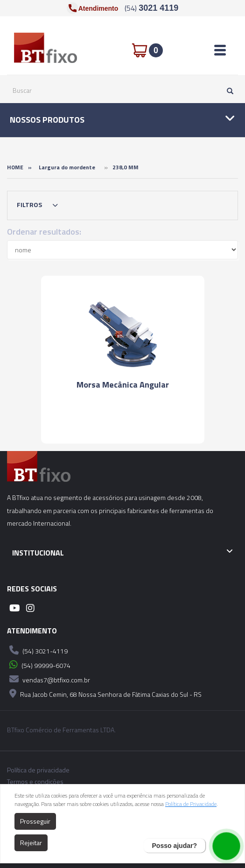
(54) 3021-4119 (37, 650)
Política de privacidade (38, 770)
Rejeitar (31, 843)
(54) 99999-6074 (39, 665)
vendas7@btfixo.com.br (49, 679)
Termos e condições (35, 782)
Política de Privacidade (191, 804)
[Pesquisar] (228, 90)
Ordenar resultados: (44, 232)
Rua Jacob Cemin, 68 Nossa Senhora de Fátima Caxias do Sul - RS (104, 694)
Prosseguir (35, 821)
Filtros (40, 205)
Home (15, 167)
